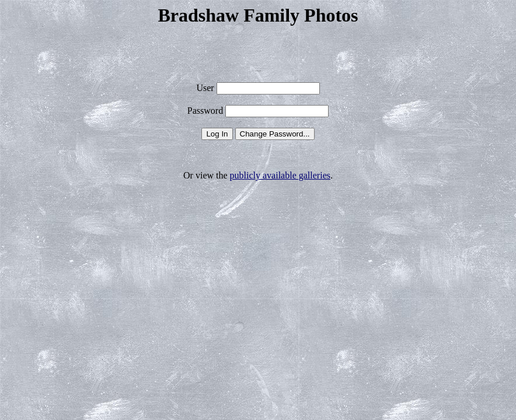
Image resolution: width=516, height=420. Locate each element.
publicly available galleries (280, 175)
